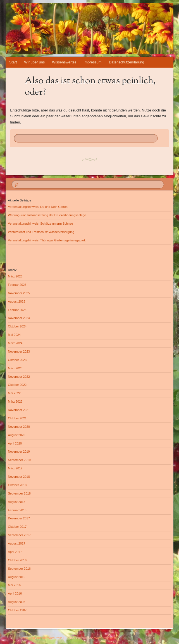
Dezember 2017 (19, 518)
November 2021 (19, 410)
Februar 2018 (17, 510)
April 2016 (15, 593)
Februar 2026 (17, 285)
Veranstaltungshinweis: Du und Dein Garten (38, 207)
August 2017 (17, 543)
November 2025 (19, 293)
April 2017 (15, 552)
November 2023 (19, 351)
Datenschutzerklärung (127, 62)
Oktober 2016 (17, 560)
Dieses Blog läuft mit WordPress (40, 638)
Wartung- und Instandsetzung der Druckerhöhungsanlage (47, 215)
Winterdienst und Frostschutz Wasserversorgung (41, 232)
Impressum (93, 62)
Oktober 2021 (17, 418)
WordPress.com (105, 638)
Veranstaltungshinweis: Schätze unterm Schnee (41, 224)
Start (13, 62)
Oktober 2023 (17, 360)
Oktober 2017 (17, 527)
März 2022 (15, 401)
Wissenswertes (64, 62)
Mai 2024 (14, 335)
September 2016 (19, 569)
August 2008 (17, 602)
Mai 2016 (14, 585)
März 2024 (15, 343)
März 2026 (15, 276)
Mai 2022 (14, 393)
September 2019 (19, 460)
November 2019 (19, 451)
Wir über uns (34, 62)
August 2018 (17, 502)
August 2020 (17, 435)
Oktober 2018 (17, 485)
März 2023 (15, 368)
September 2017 (19, 535)
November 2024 (19, 318)
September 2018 (19, 493)
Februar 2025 (17, 310)
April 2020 (15, 443)
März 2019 (15, 468)
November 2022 (19, 377)
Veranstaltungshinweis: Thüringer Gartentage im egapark (47, 240)
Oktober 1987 (17, 610)
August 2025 (17, 301)
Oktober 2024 (17, 326)
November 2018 (19, 477)
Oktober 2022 (17, 385)
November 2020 (19, 427)
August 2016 (17, 577)
